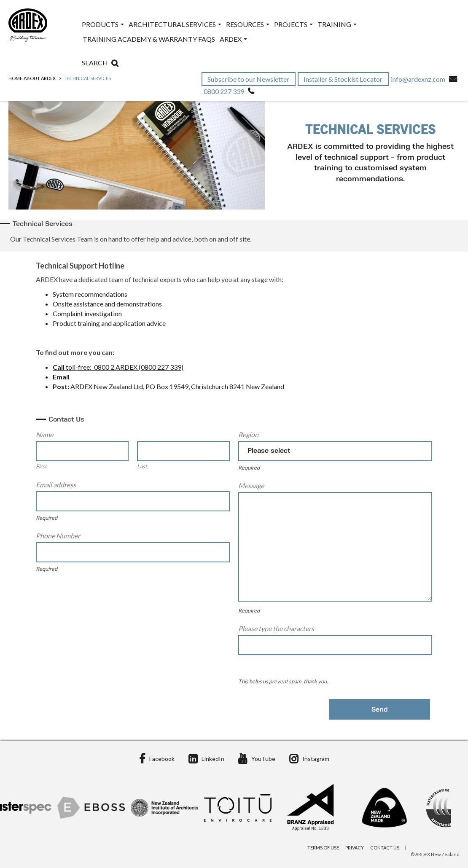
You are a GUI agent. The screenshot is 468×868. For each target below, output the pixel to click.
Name (44, 434)
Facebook (157, 759)
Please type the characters (276, 628)
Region (248, 434)
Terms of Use (323, 848)
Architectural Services (175, 24)
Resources (248, 24)
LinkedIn (206, 759)
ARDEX (233, 39)
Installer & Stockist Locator (344, 79)
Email (61, 377)
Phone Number (58, 536)
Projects (293, 24)
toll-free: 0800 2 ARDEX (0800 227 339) (124, 367)
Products (103, 24)
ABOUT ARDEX (40, 78)
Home (15, 78)
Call (59, 367)
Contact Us (385, 848)
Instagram (309, 759)
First (41, 466)
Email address (56, 485)
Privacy (355, 848)
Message (251, 485)
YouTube (257, 759)
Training (337, 24)
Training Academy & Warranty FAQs (149, 39)
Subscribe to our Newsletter (249, 79)
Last (142, 466)
